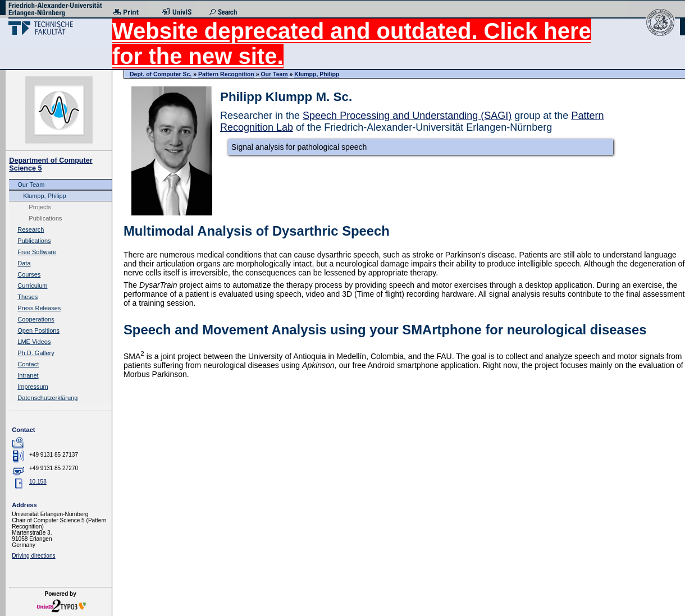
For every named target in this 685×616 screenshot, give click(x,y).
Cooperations (36, 319)
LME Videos (34, 342)
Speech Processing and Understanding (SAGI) (407, 116)
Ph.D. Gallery (36, 353)
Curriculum (32, 286)
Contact (28, 364)
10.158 (38, 482)
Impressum (33, 387)
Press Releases (39, 308)
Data (24, 263)
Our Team (31, 185)
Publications (45, 218)
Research (31, 229)
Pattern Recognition (226, 74)
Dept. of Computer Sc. (161, 74)
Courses (29, 274)
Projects (40, 207)
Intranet (28, 375)
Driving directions (33, 556)
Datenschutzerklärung (47, 398)
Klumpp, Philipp (44, 196)
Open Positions (38, 330)
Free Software (37, 252)
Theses (28, 297)
